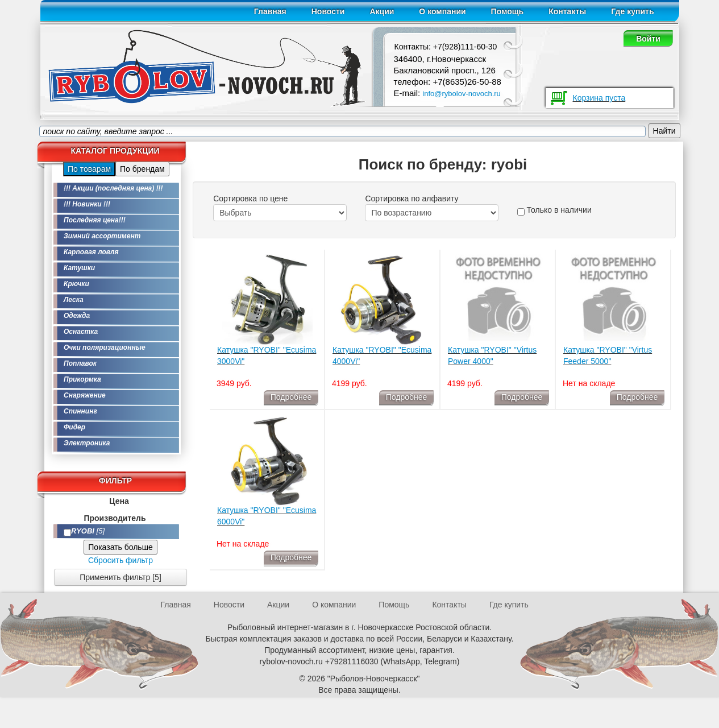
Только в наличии (554, 210)
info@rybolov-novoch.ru (461, 94)
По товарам (89, 169)
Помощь (508, 11)
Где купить (632, 11)
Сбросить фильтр (120, 560)
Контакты (567, 11)
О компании (442, 11)
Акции (382, 11)
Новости (328, 11)
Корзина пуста (599, 98)
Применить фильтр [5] (120, 577)
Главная (270, 11)
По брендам (142, 169)
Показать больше (120, 547)
